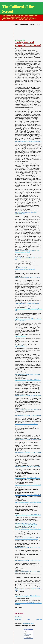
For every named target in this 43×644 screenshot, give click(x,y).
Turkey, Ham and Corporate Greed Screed (28, 44)
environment (26, 636)
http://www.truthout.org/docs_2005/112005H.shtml (28, 380)
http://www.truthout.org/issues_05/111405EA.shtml (28, 452)
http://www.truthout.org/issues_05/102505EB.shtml (28, 415)
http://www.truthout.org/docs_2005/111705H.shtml (28, 548)
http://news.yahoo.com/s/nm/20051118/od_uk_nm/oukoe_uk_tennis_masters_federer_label (28, 528)
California (26, 635)
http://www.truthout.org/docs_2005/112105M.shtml (28, 502)
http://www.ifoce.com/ (21, 336)
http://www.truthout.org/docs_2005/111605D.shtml (28, 560)
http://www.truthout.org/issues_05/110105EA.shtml (28, 396)
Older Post (39, 620)
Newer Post (18, 620)
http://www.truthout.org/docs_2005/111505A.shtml (28, 596)
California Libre (27, 632)
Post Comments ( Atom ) (28, 623)
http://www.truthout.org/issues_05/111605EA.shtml (28, 495)
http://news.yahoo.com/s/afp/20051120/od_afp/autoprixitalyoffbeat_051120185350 (26, 524)
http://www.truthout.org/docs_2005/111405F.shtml (28, 278)
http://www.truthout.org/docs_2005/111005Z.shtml (28, 478)
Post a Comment (19, 617)
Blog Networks (27, 630)
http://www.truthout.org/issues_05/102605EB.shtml (28, 440)
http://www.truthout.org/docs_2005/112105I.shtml (28, 467)
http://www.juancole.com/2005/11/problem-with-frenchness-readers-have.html (27, 251)
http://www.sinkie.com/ (21, 346)
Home (29, 620)
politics (30, 635)
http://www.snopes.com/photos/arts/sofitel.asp (26, 424)
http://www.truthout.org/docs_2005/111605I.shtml (28, 572)
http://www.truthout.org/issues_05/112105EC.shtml (28, 410)
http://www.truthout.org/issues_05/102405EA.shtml (28, 485)
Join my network (28, 638)
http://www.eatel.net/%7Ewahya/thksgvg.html (27, 303)
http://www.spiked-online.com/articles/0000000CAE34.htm (25, 268)
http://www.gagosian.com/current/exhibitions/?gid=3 (28, 141)
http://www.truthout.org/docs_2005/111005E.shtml (28, 374)
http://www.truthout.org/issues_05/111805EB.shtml (28, 515)
